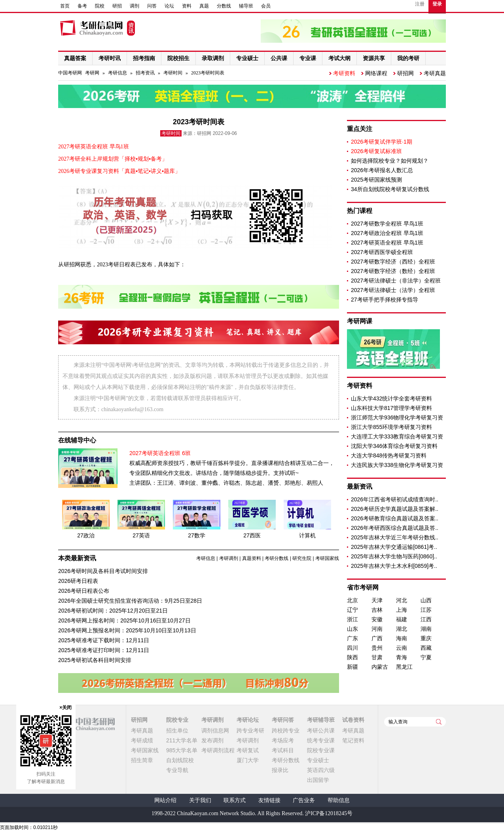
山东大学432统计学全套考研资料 (391, 398)
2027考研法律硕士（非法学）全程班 (396, 281)
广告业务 (304, 800)
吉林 (377, 610)
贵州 (377, 648)
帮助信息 (339, 800)
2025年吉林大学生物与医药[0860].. (394, 556)
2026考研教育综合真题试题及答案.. (395, 518)
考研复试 (248, 750)
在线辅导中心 (77, 440)
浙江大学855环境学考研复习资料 (391, 427)
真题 (204, 6)
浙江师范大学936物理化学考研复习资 (397, 417)
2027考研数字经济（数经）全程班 (393, 271)
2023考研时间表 (208, 73)
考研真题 (435, 73)
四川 (352, 648)
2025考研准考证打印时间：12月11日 (104, 650)
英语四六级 (321, 770)
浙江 (352, 619)
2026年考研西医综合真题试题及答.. (395, 528)
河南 (377, 629)
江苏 (426, 610)
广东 (352, 638)
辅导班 (246, 6)
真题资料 (252, 558)
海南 (402, 638)
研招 (117, 6)
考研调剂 (229, 558)
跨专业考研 (250, 730)
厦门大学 (248, 760)
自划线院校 (180, 760)
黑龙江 (404, 667)
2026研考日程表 (78, 581)
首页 (65, 6)
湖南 (426, 629)
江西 (426, 619)
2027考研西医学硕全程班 (382, 252)
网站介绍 (165, 800)
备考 (82, 6)
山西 (426, 600)
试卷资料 (353, 720)
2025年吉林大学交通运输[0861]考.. (394, 547)
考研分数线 (277, 558)
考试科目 (283, 750)
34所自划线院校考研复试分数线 (390, 189)
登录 (437, 4)
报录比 (280, 770)
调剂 (135, 6)
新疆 (352, 667)
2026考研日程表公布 (84, 591)
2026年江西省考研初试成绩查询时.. (395, 499)
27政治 (86, 535)
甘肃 (377, 657)
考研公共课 (321, 730)
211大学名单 (182, 740)
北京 (352, 600)
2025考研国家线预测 (376, 180)
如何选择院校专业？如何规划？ (390, 161)
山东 (352, 629)
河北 (402, 600)
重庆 (426, 638)
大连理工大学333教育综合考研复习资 (397, 436)
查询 (439, 722)
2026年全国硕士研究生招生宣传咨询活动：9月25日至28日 (130, 601)
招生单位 (177, 730)
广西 (377, 638)
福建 (402, 619)
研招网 (405, 73)
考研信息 (117, 73)
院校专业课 (321, 750)
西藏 (426, 648)
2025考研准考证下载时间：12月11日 (104, 640)
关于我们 (200, 800)
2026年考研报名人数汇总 (382, 170)
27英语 (141, 535)
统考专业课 (321, 740)
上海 (402, 610)
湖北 (402, 629)
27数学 (197, 535)
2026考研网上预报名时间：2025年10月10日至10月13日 (127, 630)
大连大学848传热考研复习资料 (389, 455)
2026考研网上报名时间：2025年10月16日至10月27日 (124, 620)
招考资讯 (145, 73)
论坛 (169, 6)
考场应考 (283, 740)
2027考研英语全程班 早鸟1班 (387, 243)
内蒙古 (380, 667)
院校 (100, 6)
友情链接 (269, 800)
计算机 (307, 535)
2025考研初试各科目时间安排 (95, 660)
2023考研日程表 (116, 265)
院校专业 (177, 720)
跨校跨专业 (286, 730)
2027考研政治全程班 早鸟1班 (387, 233)
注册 (420, 4)
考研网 (92, 73)
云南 (402, 648)
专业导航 (177, 770)
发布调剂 (212, 740)
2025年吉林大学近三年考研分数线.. (395, 537)
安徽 (377, 619)
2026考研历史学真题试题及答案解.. (395, 509)
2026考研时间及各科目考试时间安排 (103, 571)
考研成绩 (142, 740)
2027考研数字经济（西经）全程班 (393, 262)
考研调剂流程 (218, 750)
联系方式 (235, 800)
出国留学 (318, 780)
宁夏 (426, 657)
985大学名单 (182, 750)
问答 (152, 6)
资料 (187, 6)
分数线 (224, 6)
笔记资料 (353, 740)
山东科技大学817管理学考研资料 (391, 408)
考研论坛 (248, 720)
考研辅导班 (321, 720)
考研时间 (173, 73)
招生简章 (142, 760)
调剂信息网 (215, 730)
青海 (402, 657)
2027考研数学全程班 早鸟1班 (387, 224)
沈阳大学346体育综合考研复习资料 (394, 446)
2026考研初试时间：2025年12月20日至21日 (113, 611)
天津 (377, 600)
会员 (266, 6)
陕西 (352, 657)
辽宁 (352, 610)
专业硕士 (318, 760)
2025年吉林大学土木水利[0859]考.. (394, 566)
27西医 (252, 535)
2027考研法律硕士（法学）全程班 (393, 290)
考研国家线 (327, 558)
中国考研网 (86, 724)
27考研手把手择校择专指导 (385, 300)
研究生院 (302, 558)
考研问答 (283, 720)
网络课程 (376, 73)
